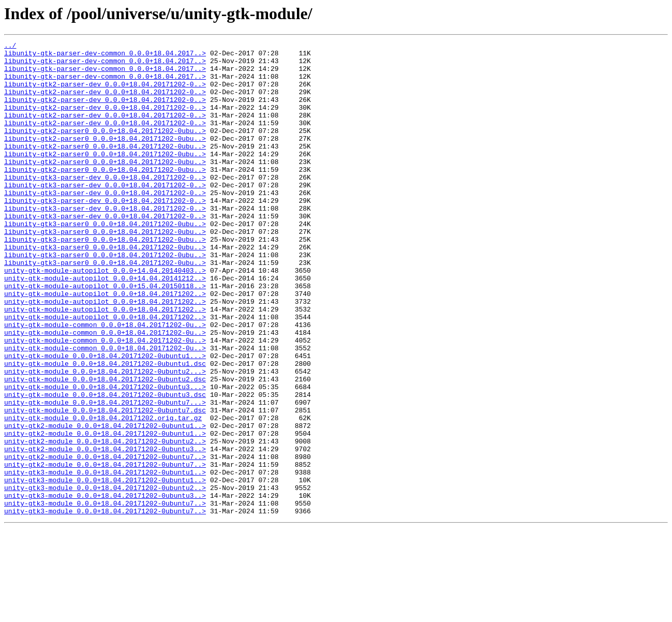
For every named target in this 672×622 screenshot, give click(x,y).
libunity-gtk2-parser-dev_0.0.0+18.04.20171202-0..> (105, 93)
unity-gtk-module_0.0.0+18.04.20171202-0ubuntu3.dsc (105, 466)
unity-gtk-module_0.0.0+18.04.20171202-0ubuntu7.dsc (105, 484)
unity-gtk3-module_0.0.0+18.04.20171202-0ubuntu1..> (105, 559)
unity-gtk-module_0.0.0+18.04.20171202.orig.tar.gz (103, 494)
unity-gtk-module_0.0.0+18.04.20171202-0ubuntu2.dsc (105, 447)
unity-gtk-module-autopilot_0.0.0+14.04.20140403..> (105, 317)
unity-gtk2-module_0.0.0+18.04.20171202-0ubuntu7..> (105, 540)
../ (10, 47)
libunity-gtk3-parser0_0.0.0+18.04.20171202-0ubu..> (105, 261)
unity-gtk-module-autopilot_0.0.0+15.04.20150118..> (105, 335)
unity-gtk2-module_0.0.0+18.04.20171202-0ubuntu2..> (105, 522)
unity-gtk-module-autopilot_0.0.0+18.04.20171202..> (105, 345)
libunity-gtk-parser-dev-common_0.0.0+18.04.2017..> (105, 56)
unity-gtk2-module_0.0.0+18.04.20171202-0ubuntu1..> (105, 503)
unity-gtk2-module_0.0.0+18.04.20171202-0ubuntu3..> (105, 531)
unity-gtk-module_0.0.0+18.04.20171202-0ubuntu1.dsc (105, 428)
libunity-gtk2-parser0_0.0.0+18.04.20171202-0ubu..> (105, 149)
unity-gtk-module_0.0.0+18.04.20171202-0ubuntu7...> (105, 475)
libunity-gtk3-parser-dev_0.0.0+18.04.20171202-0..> (105, 205)
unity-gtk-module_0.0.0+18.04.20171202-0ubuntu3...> (105, 456)
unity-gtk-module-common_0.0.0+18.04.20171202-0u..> (105, 382)
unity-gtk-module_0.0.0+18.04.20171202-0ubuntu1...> (105, 419)
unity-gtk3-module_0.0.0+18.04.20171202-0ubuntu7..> (105, 596)
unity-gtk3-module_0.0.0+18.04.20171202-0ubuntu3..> (105, 587)
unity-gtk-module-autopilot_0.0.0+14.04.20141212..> (105, 326)
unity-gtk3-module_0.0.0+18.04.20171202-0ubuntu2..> (105, 577)
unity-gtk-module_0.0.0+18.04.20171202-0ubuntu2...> (105, 438)
